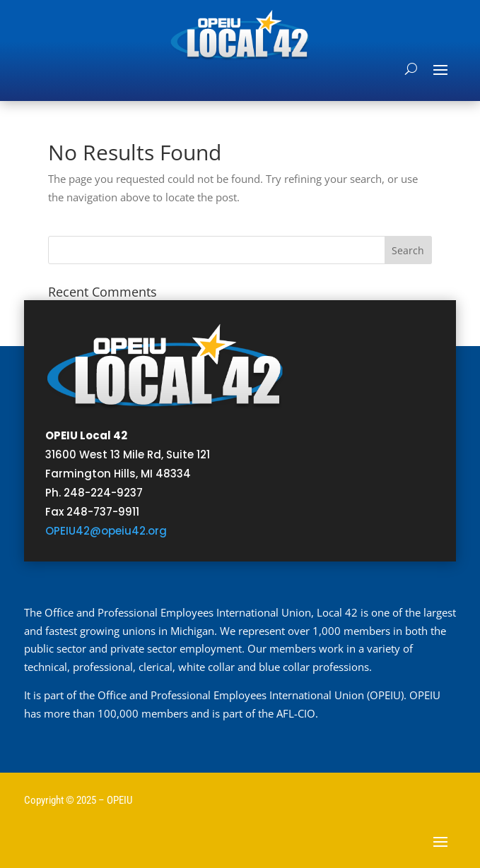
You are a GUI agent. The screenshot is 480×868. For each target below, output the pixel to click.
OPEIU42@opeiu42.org (106, 531)
